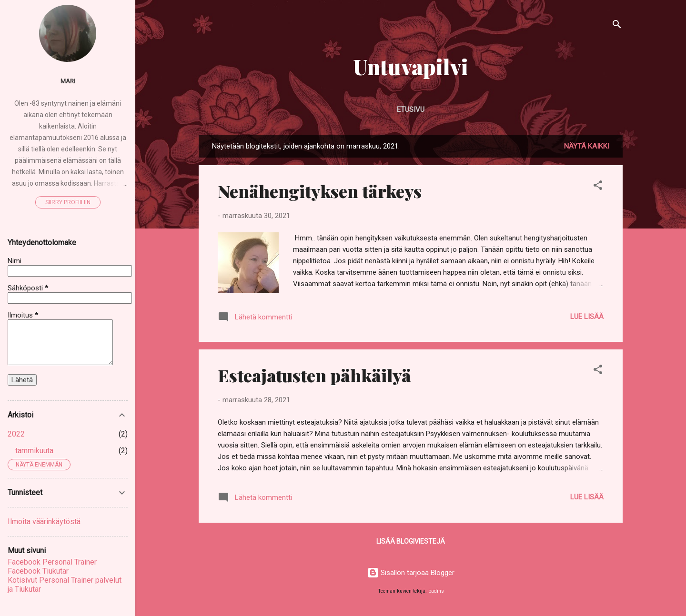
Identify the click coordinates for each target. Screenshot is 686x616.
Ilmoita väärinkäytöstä (44, 522)
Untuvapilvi (411, 66)
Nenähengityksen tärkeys (320, 191)
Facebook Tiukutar (38, 571)
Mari (68, 81)
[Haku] (617, 26)
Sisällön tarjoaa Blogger (411, 573)
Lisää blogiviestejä (411, 541)
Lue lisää (587, 317)
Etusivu (411, 109)
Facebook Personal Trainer (52, 562)
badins (436, 591)
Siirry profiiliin (68, 202)
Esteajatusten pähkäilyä (314, 375)
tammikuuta (34, 451)
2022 (16, 434)
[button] (598, 187)
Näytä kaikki (587, 146)
